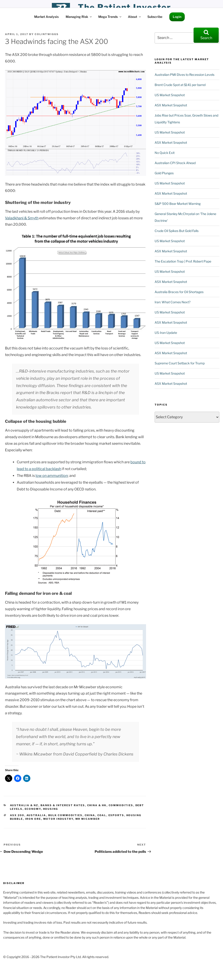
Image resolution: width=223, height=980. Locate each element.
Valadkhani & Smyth (22, 218)
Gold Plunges (164, 173)
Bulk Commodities (65, 815)
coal (102, 815)
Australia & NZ (24, 805)
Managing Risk (79, 17)
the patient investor (125, 7)
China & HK (97, 805)
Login (177, 17)
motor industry (58, 819)
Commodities (121, 805)
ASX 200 (17, 815)
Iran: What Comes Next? (173, 302)
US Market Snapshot (170, 95)
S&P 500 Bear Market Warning (178, 204)
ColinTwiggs (47, 34)
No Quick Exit (165, 153)
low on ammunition (52, 476)
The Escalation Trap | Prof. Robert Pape (183, 261)
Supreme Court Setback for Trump (180, 363)
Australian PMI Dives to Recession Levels (185, 75)
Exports (116, 815)
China (90, 815)
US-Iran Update (166, 333)
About (135, 17)
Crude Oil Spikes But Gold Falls (177, 231)
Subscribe (155, 17)
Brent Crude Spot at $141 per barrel (180, 85)
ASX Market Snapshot (171, 105)
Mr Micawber (88, 819)
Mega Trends (110, 17)
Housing (51, 809)
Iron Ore (33, 819)
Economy (33, 809)
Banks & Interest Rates (63, 805)
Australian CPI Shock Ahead (175, 163)
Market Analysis (46, 17)
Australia (36, 815)
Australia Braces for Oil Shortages (179, 292)
